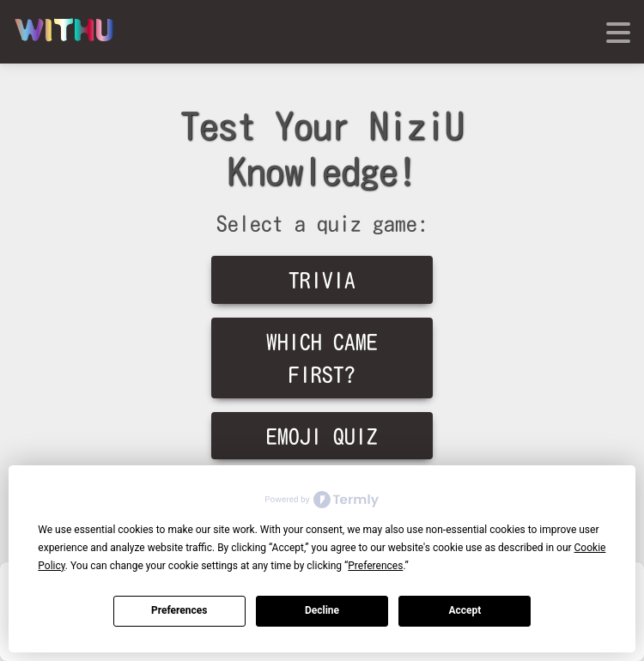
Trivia (322, 280)
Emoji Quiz (322, 437)
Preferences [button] (375, 566)
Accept (465, 610)
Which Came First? (322, 358)
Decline (322, 610)
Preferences (179, 610)
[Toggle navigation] (620, 33)
